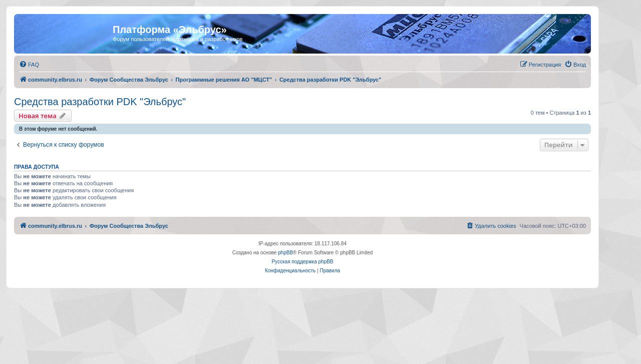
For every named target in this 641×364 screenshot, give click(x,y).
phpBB (285, 253)
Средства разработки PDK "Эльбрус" (100, 102)
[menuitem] (29, 65)
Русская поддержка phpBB (302, 262)
